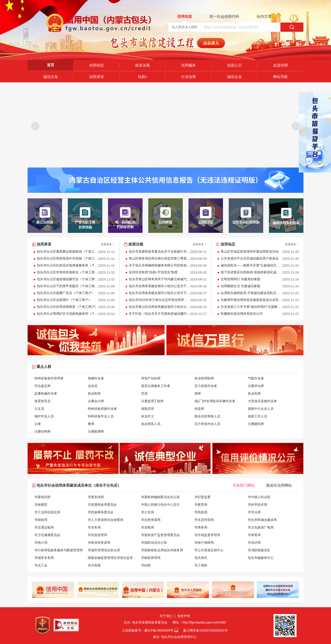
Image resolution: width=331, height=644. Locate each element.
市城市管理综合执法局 (104, 550)
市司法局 (254, 512)
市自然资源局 (151, 520)
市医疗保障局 (204, 543)
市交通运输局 (44, 527)
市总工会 (41, 565)
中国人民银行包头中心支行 (160, 505)
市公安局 (148, 512)
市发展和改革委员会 (102, 505)
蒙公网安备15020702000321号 (205, 630)
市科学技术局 (257, 505)
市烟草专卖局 (44, 558)
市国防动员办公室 (154, 543)
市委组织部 (43, 497)
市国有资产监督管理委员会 (160, 535)
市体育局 (254, 535)
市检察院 (41, 505)
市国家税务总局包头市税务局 (162, 550)
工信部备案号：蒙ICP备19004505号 (148, 630)
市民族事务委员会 (101, 512)
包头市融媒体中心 (261, 558)
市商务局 (201, 527)
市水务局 (94, 527)
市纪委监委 (203, 497)
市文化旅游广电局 (261, 527)
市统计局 (41, 543)
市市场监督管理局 (207, 535)
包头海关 (201, 558)
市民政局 (201, 512)
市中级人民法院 (259, 497)
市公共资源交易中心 (209, 550)
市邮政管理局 (151, 558)
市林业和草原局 (99, 543)
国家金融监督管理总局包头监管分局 (113, 558)
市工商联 (201, 565)
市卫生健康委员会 (47, 535)
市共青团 (94, 565)
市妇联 (146, 565)
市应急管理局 (97, 535)
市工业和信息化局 (47, 512)
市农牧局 (148, 527)
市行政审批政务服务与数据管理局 (59, 550)
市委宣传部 (96, 497)
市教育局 (201, 505)
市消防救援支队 (259, 550)
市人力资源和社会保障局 (106, 520)
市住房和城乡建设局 (262, 520)
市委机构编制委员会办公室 (160, 497)
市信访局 (254, 543)
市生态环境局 (204, 520)
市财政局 (41, 520)
